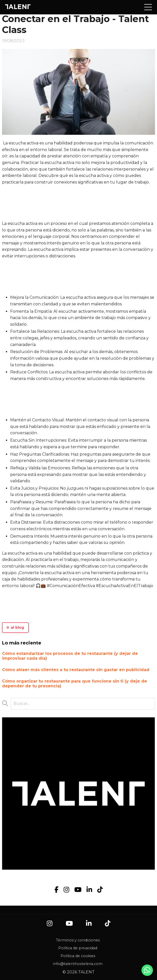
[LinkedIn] (89, 890)
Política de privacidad (78, 948)
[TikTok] (100, 890)
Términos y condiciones (78, 940)
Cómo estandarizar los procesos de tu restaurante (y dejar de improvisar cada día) (70, 656)
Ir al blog (15, 627)
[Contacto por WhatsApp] (147, 972)
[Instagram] (66, 890)
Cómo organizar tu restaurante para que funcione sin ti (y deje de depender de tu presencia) (75, 684)
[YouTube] (78, 890)
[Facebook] (56, 890)
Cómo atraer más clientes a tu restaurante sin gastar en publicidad (76, 670)
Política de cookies (78, 956)
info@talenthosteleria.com (78, 964)
